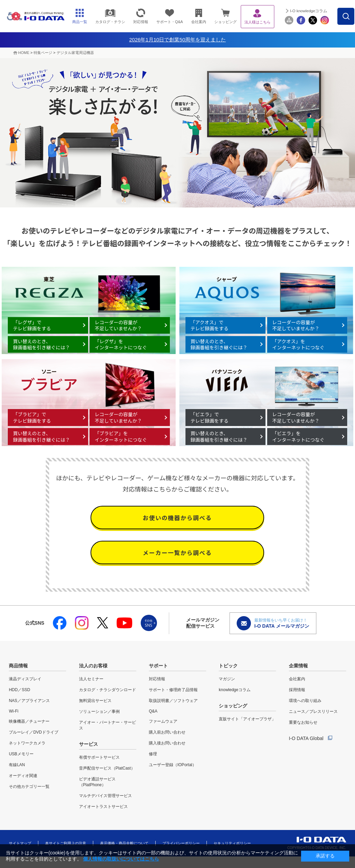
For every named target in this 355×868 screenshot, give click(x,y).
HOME (24, 53)
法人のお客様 (93, 666)
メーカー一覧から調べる (177, 561)
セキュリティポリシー (232, 843)
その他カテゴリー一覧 (29, 787)
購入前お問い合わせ (167, 732)
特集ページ (43, 53)
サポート (158, 666)
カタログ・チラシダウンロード (107, 690)
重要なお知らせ (303, 722)
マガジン (227, 679)
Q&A (153, 711)
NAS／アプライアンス (29, 701)
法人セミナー (91, 679)
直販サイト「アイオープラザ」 (247, 719)
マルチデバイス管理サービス (105, 796)
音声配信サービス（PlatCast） (107, 768)
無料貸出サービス (95, 701)
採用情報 (297, 690)
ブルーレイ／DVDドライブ (33, 732)
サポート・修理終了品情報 (173, 690)
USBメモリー (21, 754)
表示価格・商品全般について (124, 843)
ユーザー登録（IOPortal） (173, 765)
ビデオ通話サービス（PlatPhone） (97, 782)
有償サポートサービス (99, 757)
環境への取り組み (305, 701)
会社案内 (297, 679)
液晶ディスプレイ (25, 679)
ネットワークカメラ (27, 743)
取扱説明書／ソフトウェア (173, 701)
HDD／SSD (19, 690)
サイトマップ (20, 843)
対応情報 (157, 679)
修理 (153, 754)
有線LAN (17, 765)
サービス (88, 744)
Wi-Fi (14, 711)
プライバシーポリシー (181, 843)
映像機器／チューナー (29, 721)
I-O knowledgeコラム (324, 11)
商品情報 (18, 666)
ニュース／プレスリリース (313, 712)
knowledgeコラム (234, 690)
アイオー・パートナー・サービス (107, 725)
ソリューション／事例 (99, 712)
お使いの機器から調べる (177, 521)
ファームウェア (163, 721)
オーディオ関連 (23, 776)
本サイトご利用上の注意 (66, 843)
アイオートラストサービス (103, 807)
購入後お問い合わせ (167, 743)
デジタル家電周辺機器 (75, 53)
